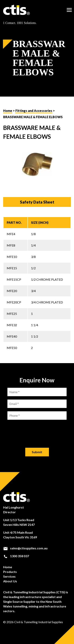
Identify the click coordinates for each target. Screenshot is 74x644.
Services (9, 576)
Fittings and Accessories (34, 111)
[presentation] (37, 431)
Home (8, 111)
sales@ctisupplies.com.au (25, 548)
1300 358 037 (16, 556)
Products (10, 572)
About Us (10, 581)
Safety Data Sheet (37, 202)
